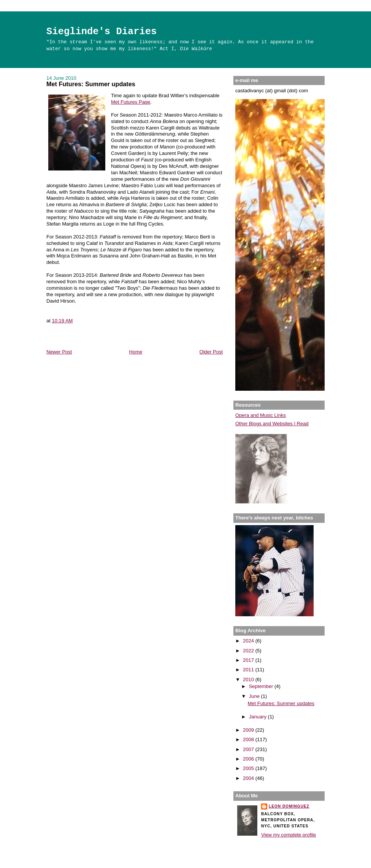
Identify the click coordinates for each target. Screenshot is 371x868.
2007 (249, 749)
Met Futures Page (131, 102)
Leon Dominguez (289, 806)
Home (136, 352)
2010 (249, 679)
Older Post (211, 352)
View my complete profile (289, 835)
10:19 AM (62, 321)
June (255, 696)
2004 (249, 778)
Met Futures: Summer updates (91, 84)
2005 (249, 768)
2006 (249, 759)
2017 (249, 660)
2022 (249, 651)
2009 (249, 730)
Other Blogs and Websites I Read (272, 424)
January (258, 717)
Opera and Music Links (261, 415)
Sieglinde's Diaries (101, 32)
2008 (249, 739)
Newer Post (59, 352)
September (262, 686)
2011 (249, 670)
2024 (249, 641)
